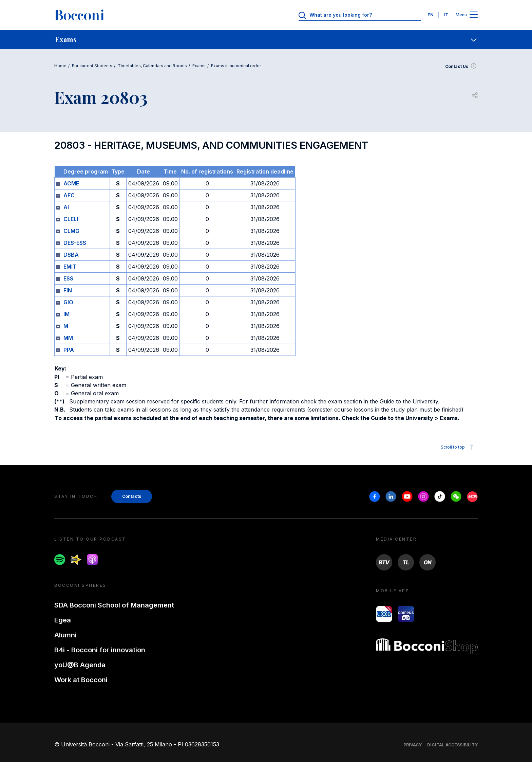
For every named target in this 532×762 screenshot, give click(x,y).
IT (446, 15)
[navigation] (266, 39)
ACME (71, 183)
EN (431, 15)
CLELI (71, 219)
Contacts (132, 496)
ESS (68, 278)
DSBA (71, 255)
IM (66, 314)
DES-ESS (75, 243)
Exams (199, 66)
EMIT (70, 267)
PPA (69, 350)
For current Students (92, 66)
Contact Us (461, 67)
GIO (68, 302)
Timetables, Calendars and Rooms (152, 66)
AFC (69, 195)
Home (60, 66)
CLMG (71, 231)
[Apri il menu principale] (474, 15)
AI (66, 207)
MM (68, 338)
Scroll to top (458, 447)
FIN (68, 290)
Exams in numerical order (236, 66)
